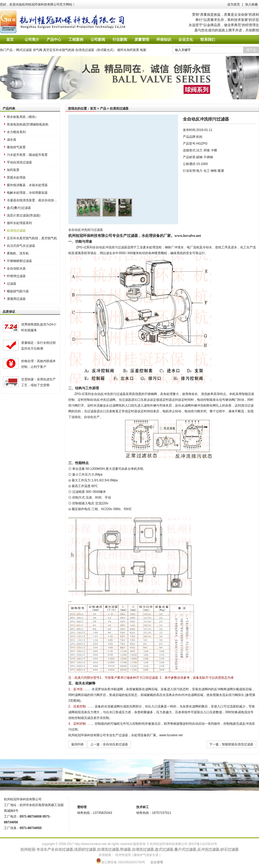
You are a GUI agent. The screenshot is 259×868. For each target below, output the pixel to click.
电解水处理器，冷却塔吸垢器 (27, 193)
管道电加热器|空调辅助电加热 (28, 124)
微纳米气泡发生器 (146, 855)
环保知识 (164, 39)
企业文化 (186, 39)
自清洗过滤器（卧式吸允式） (99, 50)
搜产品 (251, 50)
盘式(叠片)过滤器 (19, 208)
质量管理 (142, 39)
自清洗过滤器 (16, 231)
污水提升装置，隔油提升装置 (27, 155)
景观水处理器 (16, 178)
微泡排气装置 (16, 147)
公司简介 (32, 39)
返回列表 (77, 744)
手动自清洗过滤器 (19, 162)
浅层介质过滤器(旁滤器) (24, 215)
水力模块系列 (16, 132)
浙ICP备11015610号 (203, 844)
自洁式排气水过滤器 (21, 246)
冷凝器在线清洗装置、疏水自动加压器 (32, 200)
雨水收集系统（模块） (22, 117)
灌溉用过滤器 (16, 299)
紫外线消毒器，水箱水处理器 (27, 185)
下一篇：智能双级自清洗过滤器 (231, 744)
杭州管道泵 (123, 855)
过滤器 (12, 284)
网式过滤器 (27, 50)
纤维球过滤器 (16, 276)
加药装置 (13, 170)
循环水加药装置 (131, 50)
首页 (10, 39)
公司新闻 (98, 39)
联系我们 (208, 39)
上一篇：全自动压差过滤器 (109, 744)
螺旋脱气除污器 (18, 291)
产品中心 (54, 39)
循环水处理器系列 (19, 223)
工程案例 (76, 39)
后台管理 (157, 862)
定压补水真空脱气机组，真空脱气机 (32, 238)
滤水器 (12, 140)
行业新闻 (120, 39)
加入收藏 (251, 4)
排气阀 (41, 50)
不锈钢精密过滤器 (19, 261)
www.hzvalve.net (188, 236)
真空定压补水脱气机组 (62, 50)
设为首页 (234, 4)
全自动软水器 (16, 269)
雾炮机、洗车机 (18, 253)
